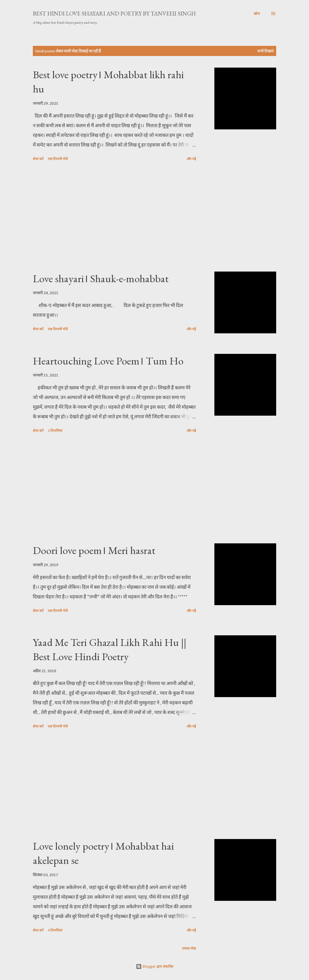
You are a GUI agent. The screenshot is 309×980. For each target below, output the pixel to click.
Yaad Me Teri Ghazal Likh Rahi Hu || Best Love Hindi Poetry (110, 649)
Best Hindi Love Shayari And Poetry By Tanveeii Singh (114, 13)
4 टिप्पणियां (55, 930)
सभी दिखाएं (266, 51)
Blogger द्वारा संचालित (155, 966)
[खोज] (257, 14)
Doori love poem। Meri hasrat (94, 550)
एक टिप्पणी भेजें (58, 159)
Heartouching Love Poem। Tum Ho (108, 361)
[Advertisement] (114, 217)
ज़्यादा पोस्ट (189, 948)
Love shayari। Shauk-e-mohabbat (101, 278)
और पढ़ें (191, 159)
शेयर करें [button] (38, 159)
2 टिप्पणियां (55, 430)
